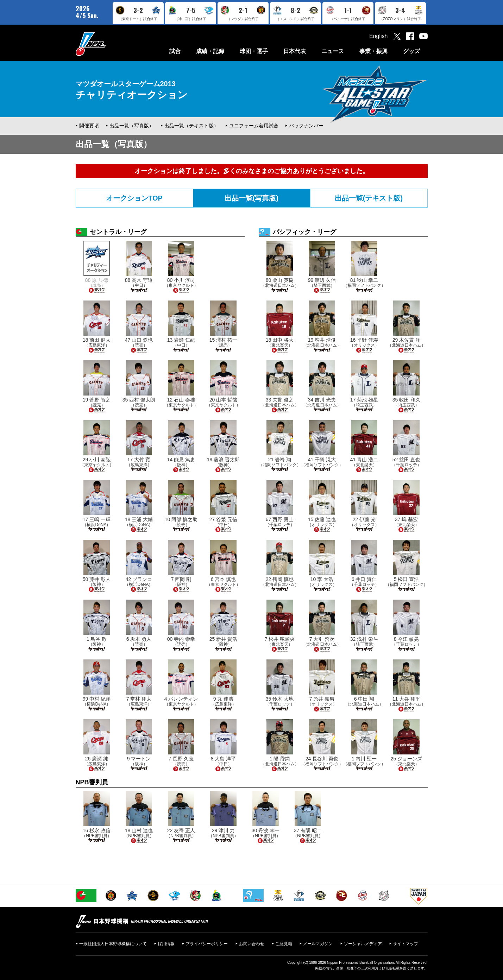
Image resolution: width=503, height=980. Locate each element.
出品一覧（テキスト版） (191, 126)
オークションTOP (134, 198)
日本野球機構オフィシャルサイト (108, 44)
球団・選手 (254, 51)
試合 (175, 51)
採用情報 (166, 944)
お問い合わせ (252, 944)
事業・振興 (373, 51)
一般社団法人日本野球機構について (113, 944)
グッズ (411, 51)
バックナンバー (306, 126)
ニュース (333, 51)
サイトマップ (405, 944)
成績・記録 (210, 51)
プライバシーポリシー (207, 944)
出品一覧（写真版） (132, 126)
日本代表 (295, 51)
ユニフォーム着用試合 (254, 126)
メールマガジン (318, 944)
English (378, 36)
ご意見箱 (284, 944)
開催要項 (89, 126)
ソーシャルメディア (363, 944)
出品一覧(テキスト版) (369, 198)
